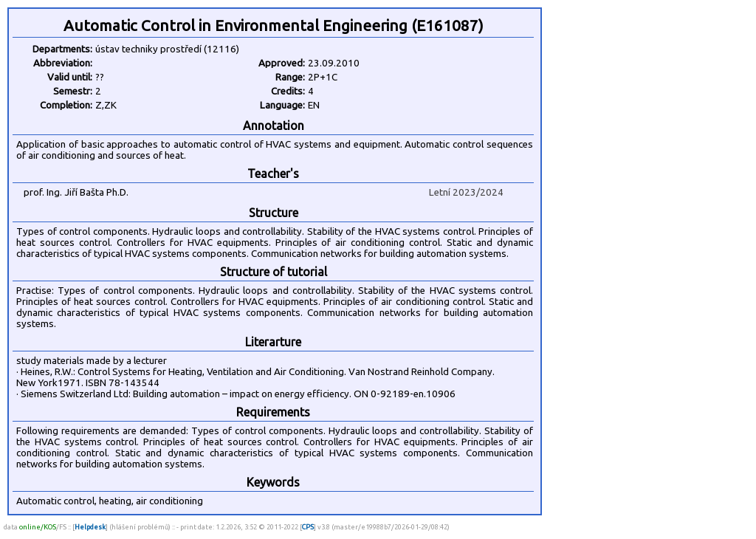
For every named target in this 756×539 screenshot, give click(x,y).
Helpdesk (90, 527)
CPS (308, 527)
